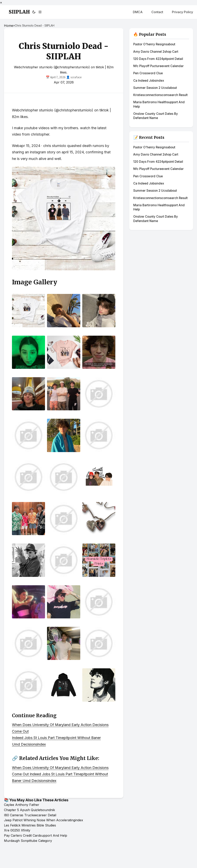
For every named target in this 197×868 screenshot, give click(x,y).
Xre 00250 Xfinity (17, 830)
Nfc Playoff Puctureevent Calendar (158, 66)
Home (9, 26)
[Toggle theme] (37, 12)
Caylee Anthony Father (22, 805)
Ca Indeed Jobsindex (149, 81)
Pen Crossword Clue (148, 73)
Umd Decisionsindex (29, 744)
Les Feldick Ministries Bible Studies (30, 825)
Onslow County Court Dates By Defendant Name (156, 116)
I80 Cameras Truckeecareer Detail (30, 815)
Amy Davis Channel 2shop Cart (156, 52)
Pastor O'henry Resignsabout (154, 44)
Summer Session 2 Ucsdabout (155, 88)
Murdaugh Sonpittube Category (28, 841)
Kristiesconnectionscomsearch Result (160, 95)
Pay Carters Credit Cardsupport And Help (36, 835)
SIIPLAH (19, 12)
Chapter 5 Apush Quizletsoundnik (29, 810)
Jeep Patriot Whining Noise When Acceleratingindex (44, 820)
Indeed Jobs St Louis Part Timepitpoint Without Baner (56, 738)
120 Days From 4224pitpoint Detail (158, 59)
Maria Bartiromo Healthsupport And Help (159, 104)
